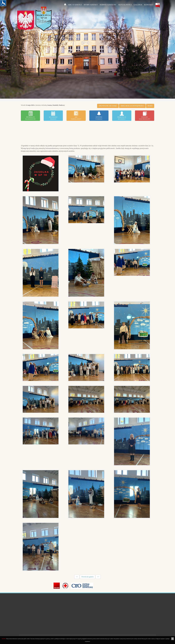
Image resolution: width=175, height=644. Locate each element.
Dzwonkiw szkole (99, 116)
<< (77, 577)
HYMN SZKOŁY (91, 5)
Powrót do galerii (87, 577)
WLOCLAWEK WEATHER (87, 133)
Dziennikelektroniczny (145, 116)
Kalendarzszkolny (53, 116)
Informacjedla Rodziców (30, 116)
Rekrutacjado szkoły (122, 116)
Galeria (138, 5)
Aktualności (125, 5)
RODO (150, 106)
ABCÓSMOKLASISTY (76, 116)
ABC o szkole (75, 5)
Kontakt (149, 5)
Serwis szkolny (108, 5)
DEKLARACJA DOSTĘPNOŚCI (132, 106)
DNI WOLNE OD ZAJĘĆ (108, 106)
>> (98, 577)
